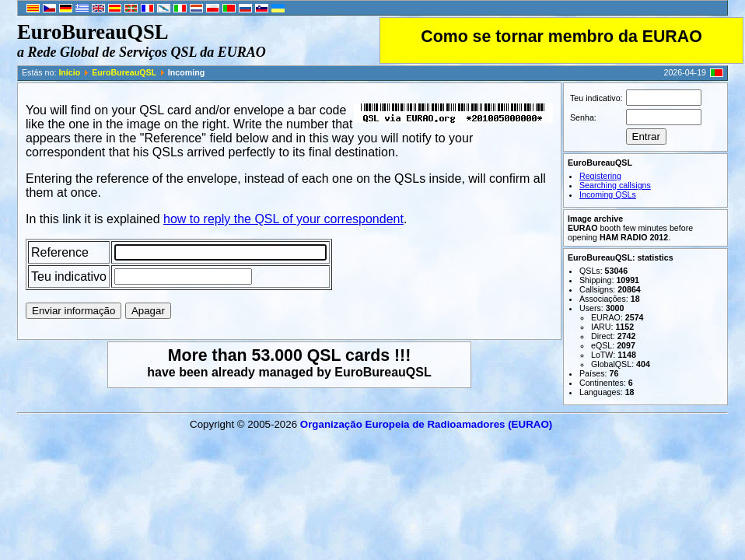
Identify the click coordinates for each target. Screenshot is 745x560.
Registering (600, 176)
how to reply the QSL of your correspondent (283, 219)
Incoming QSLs (608, 194)
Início (69, 72)
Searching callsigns (615, 185)
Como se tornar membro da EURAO (561, 37)
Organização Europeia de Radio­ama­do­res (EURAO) (426, 424)
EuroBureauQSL (124, 72)
